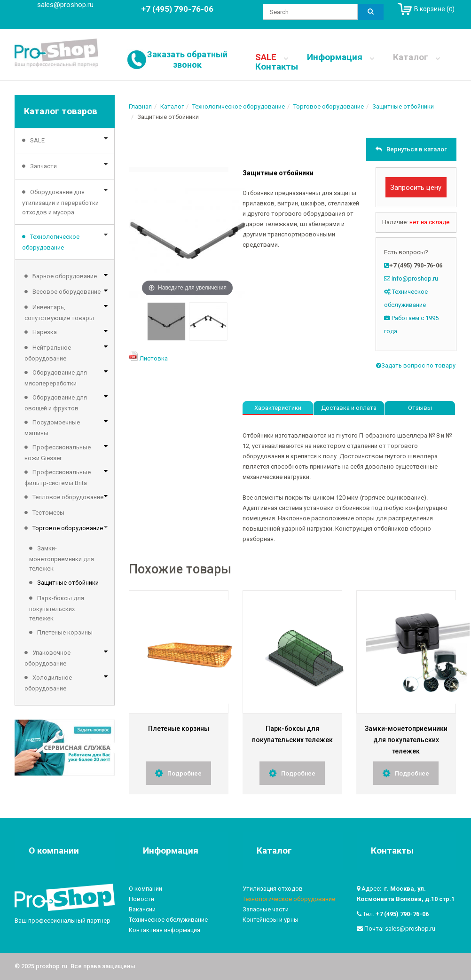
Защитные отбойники (68, 583)
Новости (141, 899)
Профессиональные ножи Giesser (58, 453)
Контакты (277, 67)
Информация (341, 57)
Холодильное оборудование (48, 683)
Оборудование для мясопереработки (56, 378)
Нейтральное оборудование (48, 353)
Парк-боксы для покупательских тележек (57, 608)
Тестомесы (48, 513)
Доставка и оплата (349, 408)
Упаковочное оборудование (47, 658)
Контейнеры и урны (271, 920)
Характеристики (278, 408)
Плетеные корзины (65, 632)
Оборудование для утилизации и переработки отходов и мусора (60, 202)
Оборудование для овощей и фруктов (56, 403)
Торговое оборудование (68, 528)
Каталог (416, 57)
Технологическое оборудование (51, 242)
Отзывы (420, 408)
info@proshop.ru (415, 278)
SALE (272, 57)
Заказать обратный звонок (187, 59)
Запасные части (266, 909)
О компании (145, 889)
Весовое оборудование (67, 292)
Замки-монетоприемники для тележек (62, 558)
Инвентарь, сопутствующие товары (59, 313)
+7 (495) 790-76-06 (402, 914)
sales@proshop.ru (65, 5)
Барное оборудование (65, 276)
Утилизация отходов (273, 889)
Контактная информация (165, 930)
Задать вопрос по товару (416, 365)
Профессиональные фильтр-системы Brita (58, 478)
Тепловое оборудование (68, 497)
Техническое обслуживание (168, 920)
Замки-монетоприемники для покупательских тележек (406, 740)
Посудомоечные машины (52, 428)
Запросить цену (416, 188)
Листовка (154, 358)
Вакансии (142, 909)
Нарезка (45, 332)
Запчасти (43, 166)
